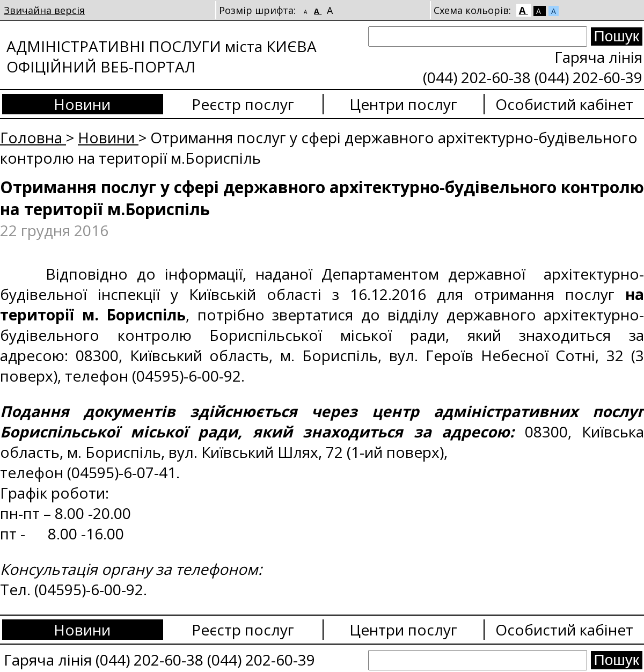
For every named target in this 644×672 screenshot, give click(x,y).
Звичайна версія (44, 10)
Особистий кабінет (564, 104)
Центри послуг (403, 104)
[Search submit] (617, 36)
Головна (33, 137)
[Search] (478, 36)
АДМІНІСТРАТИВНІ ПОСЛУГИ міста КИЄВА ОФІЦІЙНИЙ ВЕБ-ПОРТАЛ (162, 56)
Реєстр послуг (243, 104)
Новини (82, 104)
